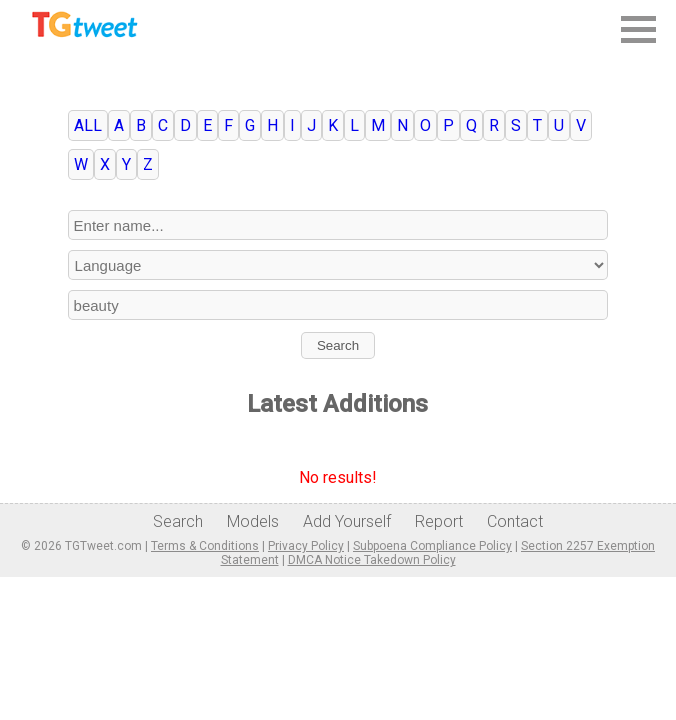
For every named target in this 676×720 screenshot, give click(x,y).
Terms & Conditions (205, 546)
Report (439, 521)
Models (253, 521)
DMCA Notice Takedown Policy (372, 560)
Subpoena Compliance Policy (432, 546)
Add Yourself (347, 521)
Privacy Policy (306, 546)
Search (338, 345)
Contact (515, 521)
